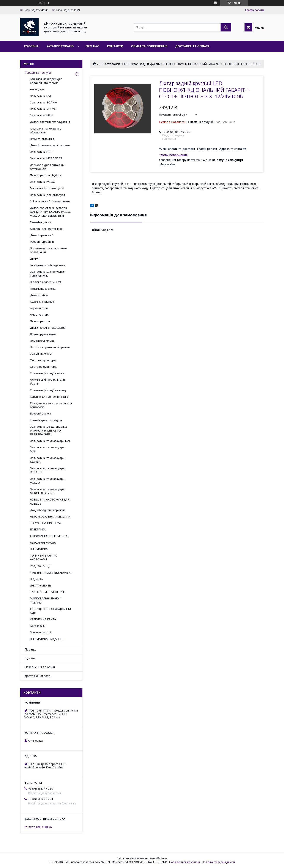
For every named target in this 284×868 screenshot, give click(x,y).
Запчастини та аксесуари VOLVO (47, 481)
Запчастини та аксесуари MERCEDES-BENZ (47, 491)
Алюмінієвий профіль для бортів (47, 382)
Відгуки (30, 658)
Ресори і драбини (42, 242)
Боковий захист (40, 414)
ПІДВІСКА (36, 579)
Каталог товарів (60, 46)
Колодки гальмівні (42, 302)
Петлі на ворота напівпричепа (50, 347)
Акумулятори (39, 308)
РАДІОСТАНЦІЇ (40, 566)
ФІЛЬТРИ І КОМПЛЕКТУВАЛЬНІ (51, 573)
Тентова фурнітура (43, 360)
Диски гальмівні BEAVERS (47, 328)
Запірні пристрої (41, 354)
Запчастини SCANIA (43, 102)
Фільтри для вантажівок (46, 229)
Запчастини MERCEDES (46, 158)
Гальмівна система (43, 289)
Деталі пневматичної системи (50, 145)
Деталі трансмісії (42, 235)
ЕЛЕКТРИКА (38, 529)
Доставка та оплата (192, 46)
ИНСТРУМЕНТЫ (41, 586)
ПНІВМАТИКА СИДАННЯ (46, 639)
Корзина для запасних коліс (49, 397)
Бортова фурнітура (43, 367)
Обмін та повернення (149, 46)
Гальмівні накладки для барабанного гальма (46, 81)
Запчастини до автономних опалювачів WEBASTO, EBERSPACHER (48, 431)
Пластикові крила (42, 341)
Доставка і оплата (37, 676)
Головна (31, 46)
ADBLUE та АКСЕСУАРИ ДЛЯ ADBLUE (50, 501)
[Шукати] (226, 27)
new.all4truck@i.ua (40, 827)
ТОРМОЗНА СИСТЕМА (46, 523)
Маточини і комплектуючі (47, 188)
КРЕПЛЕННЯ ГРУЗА (43, 619)
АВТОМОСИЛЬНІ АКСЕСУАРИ (50, 517)
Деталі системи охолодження (50, 122)
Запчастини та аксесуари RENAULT (47, 470)
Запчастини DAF (41, 152)
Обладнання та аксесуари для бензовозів (51, 405)
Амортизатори (40, 315)
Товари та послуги (38, 73)
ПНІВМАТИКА (39, 549)
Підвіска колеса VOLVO (46, 282)
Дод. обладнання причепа (48, 510)
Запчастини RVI (40, 96)
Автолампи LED (116, 64)
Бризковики (38, 626)
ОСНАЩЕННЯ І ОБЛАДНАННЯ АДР (50, 611)
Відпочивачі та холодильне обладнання (49, 250)
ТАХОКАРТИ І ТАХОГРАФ (47, 592)
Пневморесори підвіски (46, 175)
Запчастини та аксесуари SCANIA (47, 460)
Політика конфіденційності (218, 862)
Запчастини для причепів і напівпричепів (48, 274)
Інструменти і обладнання (47, 265)
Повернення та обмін (40, 667)
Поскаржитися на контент (185, 862)
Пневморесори (40, 321)
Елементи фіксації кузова (47, 373)
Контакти (115, 46)
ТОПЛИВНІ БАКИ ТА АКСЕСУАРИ (43, 558)
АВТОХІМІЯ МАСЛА (43, 543)
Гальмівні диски (41, 222)
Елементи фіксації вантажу (48, 390)
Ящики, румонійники (43, 334)
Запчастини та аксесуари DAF (50, 441)
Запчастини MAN (41, 115)
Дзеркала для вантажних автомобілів (47, 167)
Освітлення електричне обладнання (46, 131)
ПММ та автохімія (42, 139)
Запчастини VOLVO (43, 109)
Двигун (35, 259)
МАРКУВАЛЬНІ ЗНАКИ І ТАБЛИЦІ (46, 600)
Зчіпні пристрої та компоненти (50, 201)
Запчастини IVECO (43, 182)
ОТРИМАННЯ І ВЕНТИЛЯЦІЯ (49, 536)
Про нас (92, 46)
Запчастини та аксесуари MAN (47, 449)
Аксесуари (37, 89)
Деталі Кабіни (39, 295)
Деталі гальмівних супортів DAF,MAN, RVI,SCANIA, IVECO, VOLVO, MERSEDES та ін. (50, 212)
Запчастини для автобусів (48, 195)
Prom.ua (162, 858)
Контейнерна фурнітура (46, 420)
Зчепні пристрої (41, 632)
